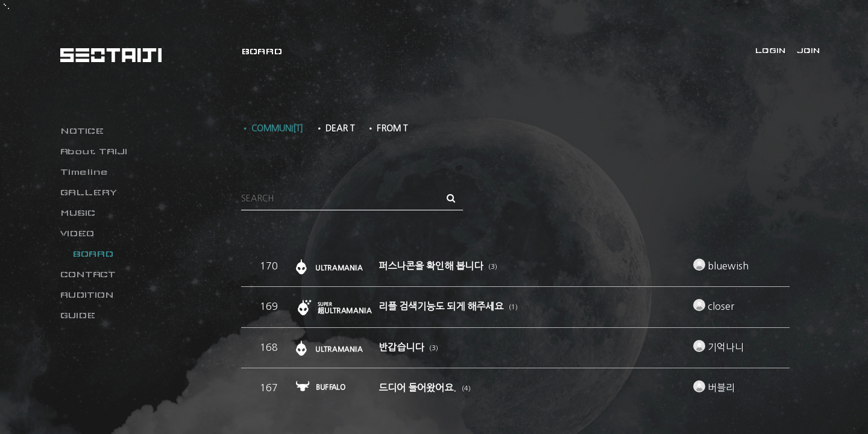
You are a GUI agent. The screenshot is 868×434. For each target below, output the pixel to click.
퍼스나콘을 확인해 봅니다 (432, 266)
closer (714, 306)
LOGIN (770, 51)
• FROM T (387, 128)
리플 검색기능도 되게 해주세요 (442, 306)
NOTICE (82, 131)
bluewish (721, 266)
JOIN (808, 51)
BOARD (93, 254)
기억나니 (719, 347)
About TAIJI (94, 151)
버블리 (714, 388)
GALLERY (89, 192)
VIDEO (77, 233)
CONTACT (88, 274)
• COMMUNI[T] (272, 128)
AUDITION (87, 295)
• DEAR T (335, 128)
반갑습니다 (402, 347)
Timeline (84, 172)
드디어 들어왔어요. (419, 388)
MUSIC (78, 213)
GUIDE (78, 315)
